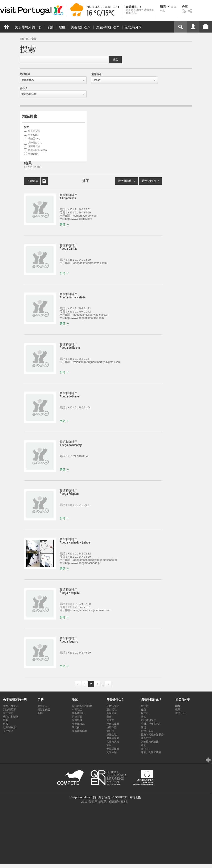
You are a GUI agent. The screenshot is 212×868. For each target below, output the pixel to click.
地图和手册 (9, 727)
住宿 (144, 710)
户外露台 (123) (35, 143)
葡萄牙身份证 (11, 706)
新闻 (40, 713)
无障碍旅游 (113, 749)
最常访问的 (152, 181)
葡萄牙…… (44, 706)
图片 (178, 706)
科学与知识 (147, 731)
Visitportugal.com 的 (83, 797)
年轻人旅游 (113, 724)
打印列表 (38, 181)
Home (24, 39)
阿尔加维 (77, 720)
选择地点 (96, 74)
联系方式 (146, 738)
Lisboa (96, 80)
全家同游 (112, 713)
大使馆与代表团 (150, 742)
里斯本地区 (28, 80)
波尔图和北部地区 (82, 706)
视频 (6, 720)
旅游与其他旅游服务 (152, 735)
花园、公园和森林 (151, 752)
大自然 (110, 731)
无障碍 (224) (34, 146)
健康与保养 (113, 738)
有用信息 (8, 713)
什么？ (24, 88)
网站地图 (135, 797)
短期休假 (112, 727)
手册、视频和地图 (151, 724)
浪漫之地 (112, 735)
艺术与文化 (113, 706)
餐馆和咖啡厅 (29, 94)
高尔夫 (110, 720)
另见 (65, 225)
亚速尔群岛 (78, 724)
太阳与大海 (113, 742)
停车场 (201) (34, 131)
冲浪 (109, 745)
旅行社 (145, 706)
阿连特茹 (77, 717)
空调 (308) (33, 154)
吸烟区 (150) (34, 139)
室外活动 (112, 710)
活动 (144, 717)
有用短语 (8, 731)
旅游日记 (180, 713)
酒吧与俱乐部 (149, 720)
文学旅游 (112, 752)
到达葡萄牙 (9, 710)
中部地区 (77, 710)
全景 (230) (33, 135)
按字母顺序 (128, 181)
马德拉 (76, 727)
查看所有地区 (80, 731)
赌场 (144, 727)
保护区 (145, 713)
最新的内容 (44, 710)
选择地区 (25, 74)
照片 (6, 724)
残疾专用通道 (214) (38, 150)
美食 (109, 717)
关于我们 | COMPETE (113, 797)
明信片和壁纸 (11, 717)
